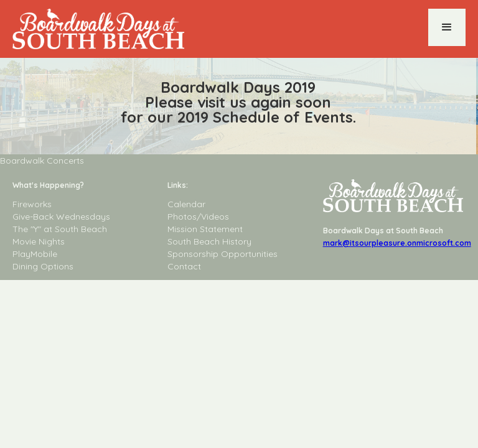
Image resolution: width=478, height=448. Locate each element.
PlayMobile (35, 254)
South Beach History (209, 241)
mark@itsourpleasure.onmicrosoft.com (397, 243)
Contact (184, 266)
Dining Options (43, 266)
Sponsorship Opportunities (223, 254)
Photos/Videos (198, 217)
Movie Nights (39, 241)
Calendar (186, 204)
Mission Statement (205, 229)
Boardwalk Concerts (42, 161)
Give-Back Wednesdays (61, 217)
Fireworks (32, 204)
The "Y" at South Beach (60, 229)
